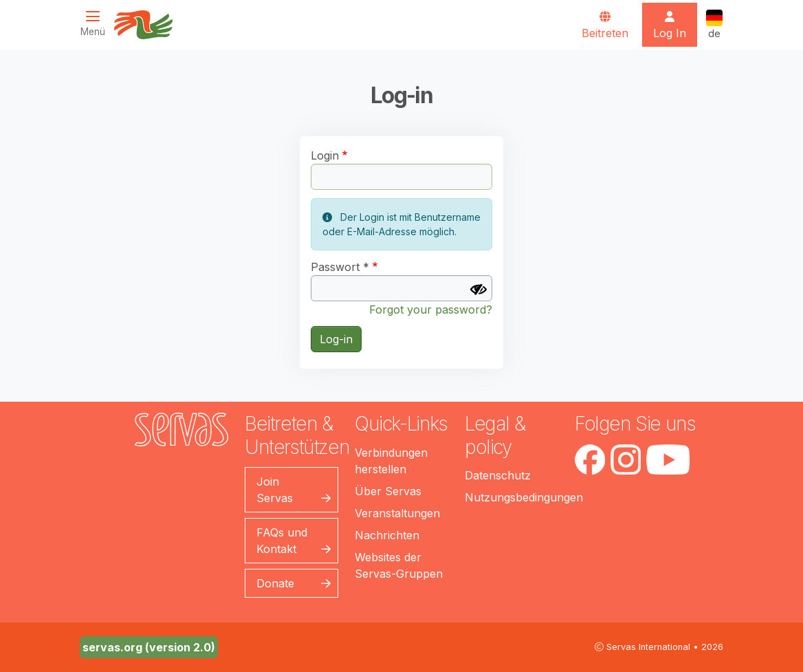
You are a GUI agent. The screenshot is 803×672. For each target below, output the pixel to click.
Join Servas (275, 490)
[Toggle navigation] (97, 24)
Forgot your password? (431, 310)
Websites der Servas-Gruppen (399, 565)
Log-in (336, 339)
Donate (275, 583)
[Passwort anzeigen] (478, 290)
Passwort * (340, 267)
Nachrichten (387, 535)
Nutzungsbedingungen (524, 497)
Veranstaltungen (397, 513)
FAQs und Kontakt (282, 541)
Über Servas (388, 491)
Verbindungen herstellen (391, 461)
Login (325, 155)
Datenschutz (498, 475)
